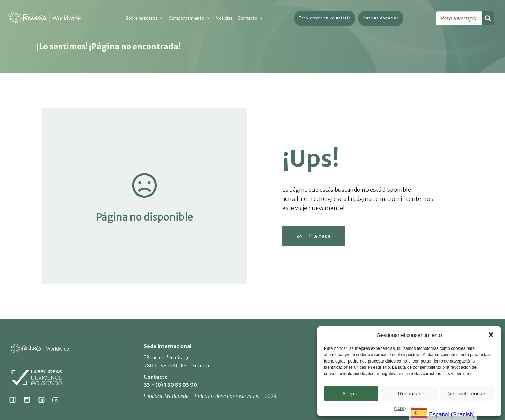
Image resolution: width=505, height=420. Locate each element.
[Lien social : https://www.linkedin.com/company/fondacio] (44, 400)
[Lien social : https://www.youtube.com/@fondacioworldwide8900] (58, 400)
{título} (400, 408)
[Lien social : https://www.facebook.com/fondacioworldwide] (15, 400)
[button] (491, 335)
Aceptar (351, 394)
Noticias (224, 18)
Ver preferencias (467, 394)
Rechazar (409, 394)
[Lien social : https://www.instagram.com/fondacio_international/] (30, 400)
